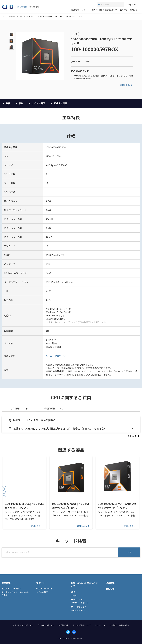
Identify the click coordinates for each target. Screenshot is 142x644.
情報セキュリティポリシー (23, 625)
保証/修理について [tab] (54, 408)
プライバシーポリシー (45, 625)
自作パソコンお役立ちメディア (104, 10)
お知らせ (134, 10)
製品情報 (75, 10)
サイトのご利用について (82, 625)
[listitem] (133, 436)
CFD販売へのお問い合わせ (119, 625)
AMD (87, 61)
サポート (85, 10)
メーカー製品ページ (56, 356)
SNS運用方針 (63, 625)
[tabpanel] (71, 427)
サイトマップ (100, 625)
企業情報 (124, 10)
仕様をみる (127, 85)
